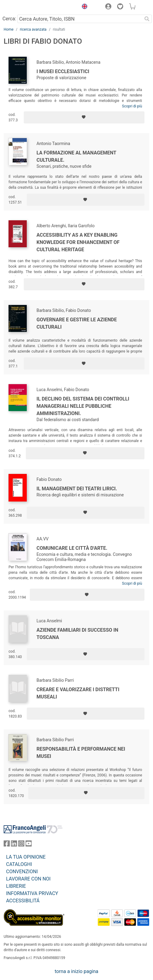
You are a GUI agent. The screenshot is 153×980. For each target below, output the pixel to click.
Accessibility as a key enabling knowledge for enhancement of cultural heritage (78, 242)
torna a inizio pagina (76, 971)
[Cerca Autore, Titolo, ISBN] (80, 19)
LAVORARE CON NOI (28, 879)
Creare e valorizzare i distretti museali (78, 693)
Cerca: (9, 19)
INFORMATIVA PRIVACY (32, 893)
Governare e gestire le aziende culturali (77, 323)
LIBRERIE (16, 886)
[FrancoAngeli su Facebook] (7, 845)
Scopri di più (132, 106)
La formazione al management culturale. (76, 156)
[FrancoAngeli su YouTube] (29, 845)
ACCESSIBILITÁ (23, 901)
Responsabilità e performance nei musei (81, 753)
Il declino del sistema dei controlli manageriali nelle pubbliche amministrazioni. (83, 406)
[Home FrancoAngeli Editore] (24, 7)
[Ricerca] (147, 19)
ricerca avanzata (33, 29)
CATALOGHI (19, 864)
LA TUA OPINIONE (26, 857)
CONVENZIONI (22, 872)
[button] (83, 7)
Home (9, 29)
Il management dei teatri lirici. (77, 489)
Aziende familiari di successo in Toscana (77, 634)
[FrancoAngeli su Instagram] (21, 845)
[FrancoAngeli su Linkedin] (14, 845)
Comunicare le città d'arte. (72, 548)
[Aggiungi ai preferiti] (84, 117)
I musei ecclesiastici (63, 71)
